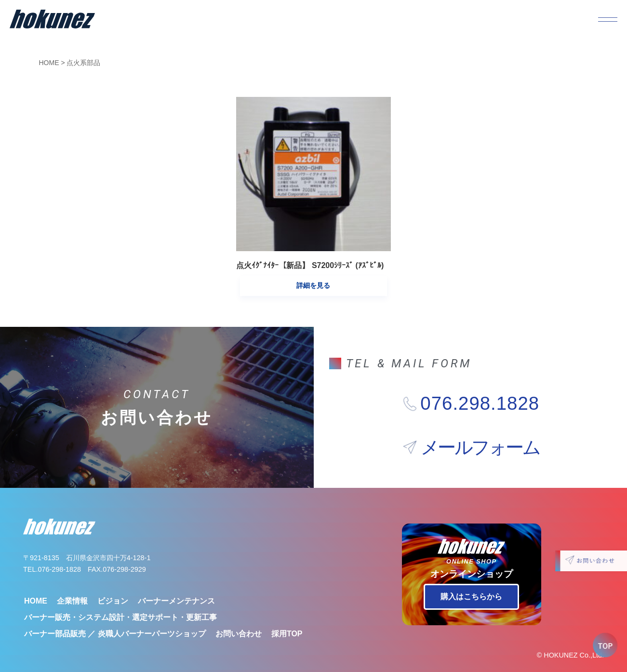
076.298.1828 (480, 386)
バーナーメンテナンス (176, 584)
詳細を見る (313, 268)
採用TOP (287, 616)
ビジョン (113, 584)
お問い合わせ (239, 616)
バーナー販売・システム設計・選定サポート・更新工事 (120, 600)
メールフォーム (480, 430)
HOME (49, 63)
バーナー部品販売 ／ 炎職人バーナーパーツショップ (115, 616)
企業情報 (72, 584)
